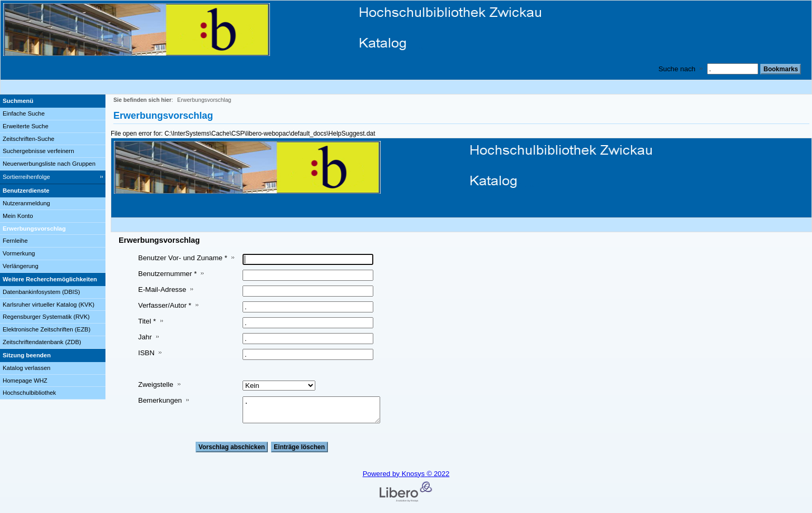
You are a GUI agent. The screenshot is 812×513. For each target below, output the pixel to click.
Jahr (145, 337)
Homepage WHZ (25, 381)
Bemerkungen (160, 400)
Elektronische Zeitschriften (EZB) (46, 329)
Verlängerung (21, 266)
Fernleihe (15, 241)
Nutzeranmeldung (26, 203)
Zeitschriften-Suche (28, 139)
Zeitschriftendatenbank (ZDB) (42, 342)
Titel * (147, 321)
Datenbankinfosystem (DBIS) (41, 292)
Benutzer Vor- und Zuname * (183, 258)
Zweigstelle (156, 384)
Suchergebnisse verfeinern (38, 151)
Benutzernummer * (167, 274)
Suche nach (677, 69)
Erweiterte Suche (26, 126)
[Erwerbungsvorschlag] (53, 229)
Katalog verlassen (27, 368)
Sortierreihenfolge (26, 177)
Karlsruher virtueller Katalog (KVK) (49, 305)
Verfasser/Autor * (165, 305)
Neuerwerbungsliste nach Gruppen (49, 164)
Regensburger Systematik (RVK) (46, 317)
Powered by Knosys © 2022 (406, 474)
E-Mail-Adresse (162, 289)
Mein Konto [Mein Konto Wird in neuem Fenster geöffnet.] (18, 216)
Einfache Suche (24, 113)
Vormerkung (19, 253)
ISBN (146, 353)
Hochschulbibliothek (29, 393)
